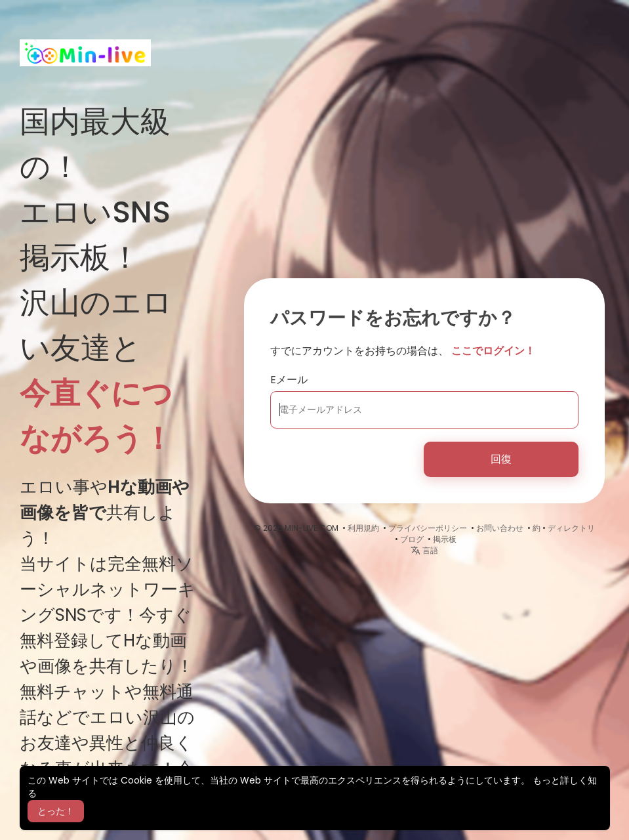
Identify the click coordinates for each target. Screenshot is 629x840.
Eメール (289, 380)
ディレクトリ (571, 528)
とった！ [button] (56, 811)
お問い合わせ (500, 528)
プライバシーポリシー (428, 528)
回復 (501, 459)
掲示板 (445, 539)
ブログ (412, 539)
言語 (424, 550)
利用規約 (363, 528)
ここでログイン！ (493, 351)
